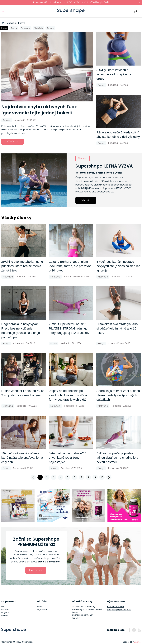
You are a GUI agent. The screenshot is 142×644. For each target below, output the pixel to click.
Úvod (4, 607)
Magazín (5, 612)
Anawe (137, 642)
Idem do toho (36, 570)
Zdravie (50, 28)
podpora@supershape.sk (119, 610)
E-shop (5, 616)
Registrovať (42, 610)
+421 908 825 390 (115, 607)
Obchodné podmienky (82, 615)
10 (102, 477)
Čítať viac (13, 142)
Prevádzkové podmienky (84, 607)
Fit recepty (25, 28)
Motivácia (38, 28)
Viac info (86, 200)
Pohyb (4, 28)
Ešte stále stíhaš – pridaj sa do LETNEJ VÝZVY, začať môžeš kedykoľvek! (71, 2)
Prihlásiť (136, 11)
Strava (14, 28)
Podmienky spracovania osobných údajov (88, 611)
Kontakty (76, 618)
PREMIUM (5, 610)
